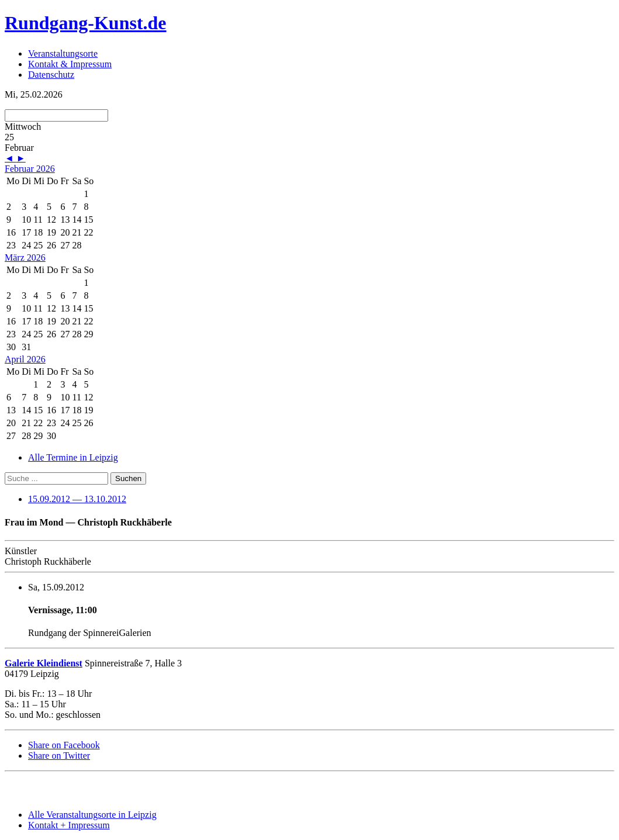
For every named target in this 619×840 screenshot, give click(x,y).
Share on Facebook (64, 745)
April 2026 (25, 359)
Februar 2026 (30, 169)
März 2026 (25, 257)
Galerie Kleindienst (44, 663)
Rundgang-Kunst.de (86, 23)
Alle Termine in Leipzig (73, 457)
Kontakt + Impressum (69, 825)
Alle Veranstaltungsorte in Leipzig (92, 815)
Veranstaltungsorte (63, 53)
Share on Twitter (59, 756)
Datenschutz (51, 75)
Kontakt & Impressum (70, 64)
